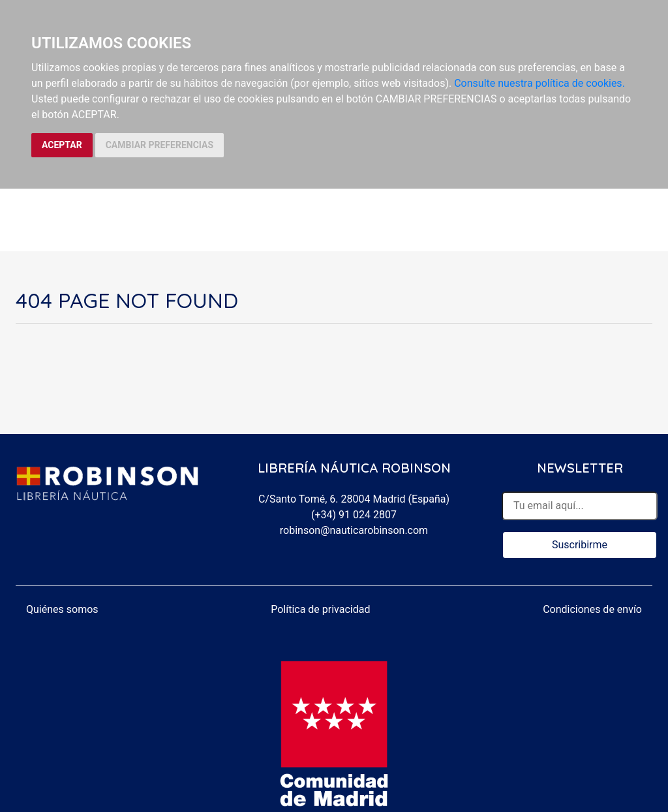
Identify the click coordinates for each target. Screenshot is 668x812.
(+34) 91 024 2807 (354, 515)
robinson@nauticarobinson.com (354, 530)
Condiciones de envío (592, 609)
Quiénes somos (62, 609)
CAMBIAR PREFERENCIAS (159, 145)
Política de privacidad (320, 609)
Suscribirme (580, 545)
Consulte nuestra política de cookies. (539, 83)
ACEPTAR (62, 145)
